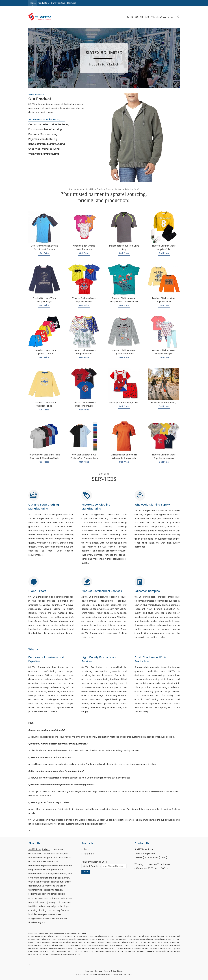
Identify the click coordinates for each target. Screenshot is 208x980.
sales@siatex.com (163, 17)
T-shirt (87, 849)
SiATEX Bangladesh (39, 849)
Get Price (44, 253)
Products (43, 3)
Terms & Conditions (113, 971)
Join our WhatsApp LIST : (94, 862)
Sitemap (89, 971)
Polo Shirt (89, 854)
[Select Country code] (91, 866)
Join (86, 872)
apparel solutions (38, 898)
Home (33, 3)
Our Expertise (58, 3)
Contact (71, 3)
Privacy (99, 971)
